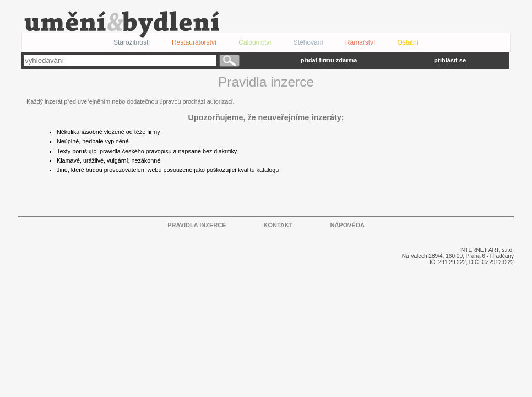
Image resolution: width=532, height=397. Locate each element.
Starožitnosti (132, 42)
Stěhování (308, 42)
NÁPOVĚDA (347, 225)
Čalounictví (255, 42)
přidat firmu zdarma (329, 60)
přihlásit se (450, 60)
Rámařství (360, 42)
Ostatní (408, 42)
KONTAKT (278, 225)
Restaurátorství (194, 42)
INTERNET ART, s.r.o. (487, 250)
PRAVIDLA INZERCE (197, 225)
